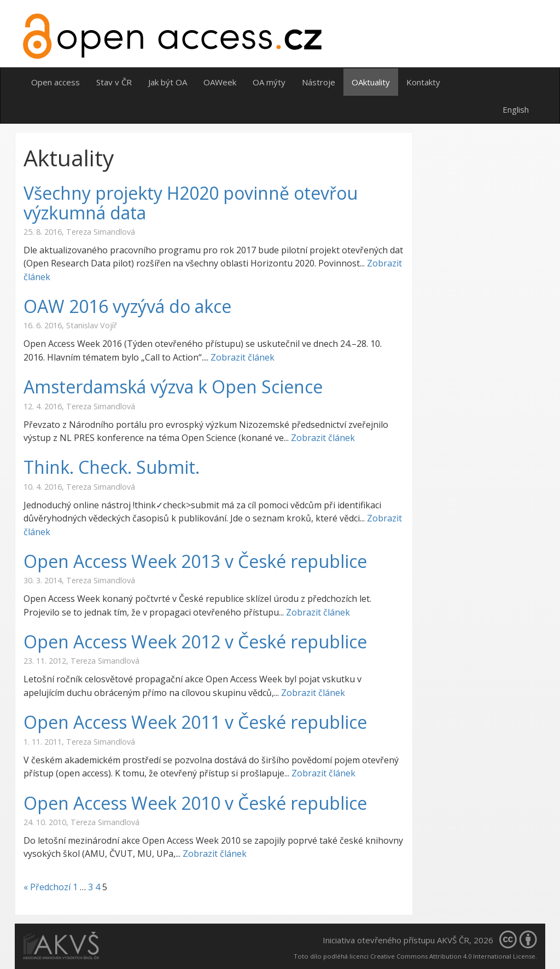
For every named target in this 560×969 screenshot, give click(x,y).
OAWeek (220, 82)
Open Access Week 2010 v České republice (195, 803)
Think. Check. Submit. (112, 467)
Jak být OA (168, 82)
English (516, 109)
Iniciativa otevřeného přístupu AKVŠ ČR (396, 940)
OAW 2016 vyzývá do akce (127, 306)
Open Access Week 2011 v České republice (195, 722)
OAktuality (371, 82)
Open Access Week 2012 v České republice (195, 642)
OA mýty (269, 82)
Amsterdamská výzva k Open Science (173, 387)
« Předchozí (47, 887)
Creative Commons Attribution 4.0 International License (453, 956)
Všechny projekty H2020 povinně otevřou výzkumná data (191, 202)
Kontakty (423, 82)
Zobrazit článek (243, 357)
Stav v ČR (114, 82)
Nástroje (319, 82)
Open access (56, 82)
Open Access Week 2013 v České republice (195, 561)
